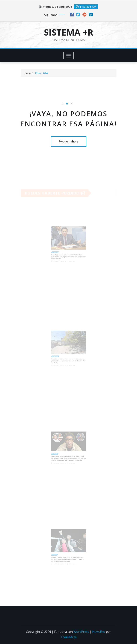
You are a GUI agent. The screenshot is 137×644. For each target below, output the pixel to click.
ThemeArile (68, 637)
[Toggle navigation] (68, 56)
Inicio (27, 74)
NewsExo (99, 632)
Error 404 (41, 74)
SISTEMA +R (69, 32)
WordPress (81, 632)
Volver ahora (69, 141)
